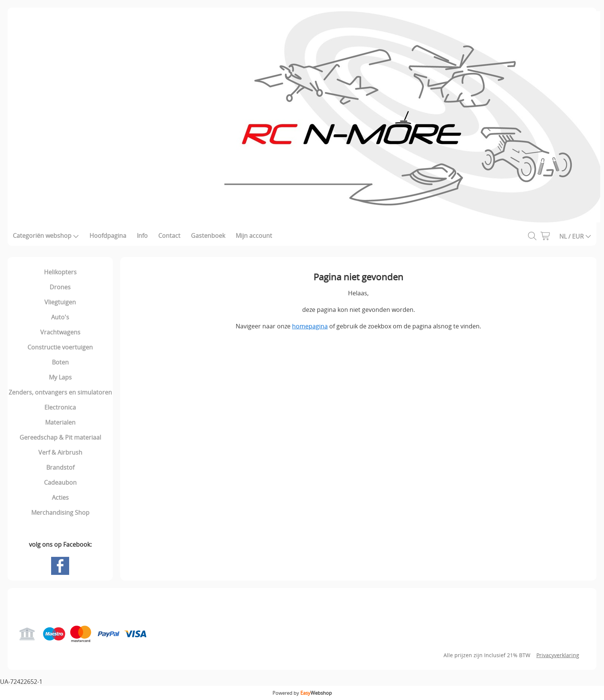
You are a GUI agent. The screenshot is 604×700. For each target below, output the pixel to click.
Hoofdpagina (108, 236)
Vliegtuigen (60, 302)
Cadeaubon (60, 482)
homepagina (310, 326)
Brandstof (60, 467)
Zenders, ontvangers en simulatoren (60, 392)
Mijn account (254, 236)
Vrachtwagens (60, 332)
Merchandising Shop (60, 513)
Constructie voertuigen (60, 347)
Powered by (302, 693)
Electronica (60, 407)
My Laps (60, 377)
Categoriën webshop (46, 236)
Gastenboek (208, 236)
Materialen (60, 422)
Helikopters (60, 272)
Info (142, 236)
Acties (60, 497)
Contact (169, 236)
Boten (60, 362)
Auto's (60, 317)
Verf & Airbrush (60, 452)
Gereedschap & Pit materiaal (60, 437)
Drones (60, 287)
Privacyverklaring (558, 655)
